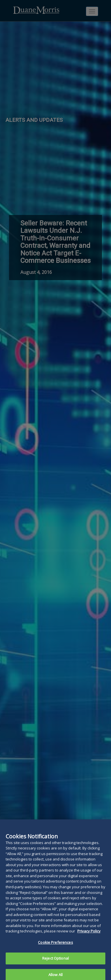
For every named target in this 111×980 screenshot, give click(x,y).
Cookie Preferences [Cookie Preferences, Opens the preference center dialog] (55, 948)
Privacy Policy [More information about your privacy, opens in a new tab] (89, 937)
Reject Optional (55, 964)
